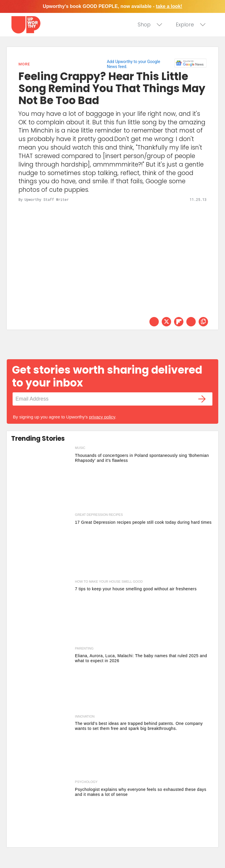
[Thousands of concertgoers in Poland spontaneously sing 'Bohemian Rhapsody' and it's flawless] (42, 478)
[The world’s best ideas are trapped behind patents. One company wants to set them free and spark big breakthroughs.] (42, 745)
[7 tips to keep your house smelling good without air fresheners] (42, 612)
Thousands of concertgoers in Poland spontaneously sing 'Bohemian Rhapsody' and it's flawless (142, 458)
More (24, 64)
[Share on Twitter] (166, 322)
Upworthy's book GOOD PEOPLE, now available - (112, 6)
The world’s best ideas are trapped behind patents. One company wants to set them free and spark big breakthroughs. (139, 726)
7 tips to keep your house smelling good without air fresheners (136, 589)
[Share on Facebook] (154, 322)
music (80, 448)
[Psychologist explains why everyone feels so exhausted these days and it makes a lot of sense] (42, 812)
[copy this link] (203, 322)
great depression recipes (99, 515)
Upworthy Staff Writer (46, 199)
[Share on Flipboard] (179, 322)
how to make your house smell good (109, 582)
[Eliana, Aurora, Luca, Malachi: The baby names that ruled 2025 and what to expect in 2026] (42, 679)
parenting (84, 648)
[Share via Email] (191, 322)
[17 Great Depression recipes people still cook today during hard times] (42, 545)
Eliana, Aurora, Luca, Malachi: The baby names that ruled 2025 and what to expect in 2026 (141, 658)
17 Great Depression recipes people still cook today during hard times (143, 522)
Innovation (85, 717)
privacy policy (102, 417)
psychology (86, 782)
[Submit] (202, 399)
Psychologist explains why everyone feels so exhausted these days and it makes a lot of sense (141, 792)
